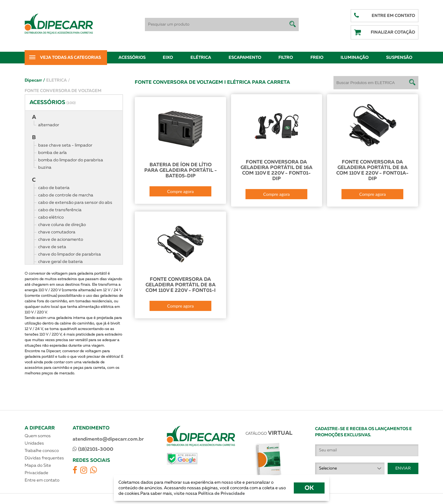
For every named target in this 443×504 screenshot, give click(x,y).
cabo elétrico (51, 217)
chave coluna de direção (62, 225)
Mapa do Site (38, 466)
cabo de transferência (60, 210)
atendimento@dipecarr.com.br (108, 439)
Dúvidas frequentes (44, 458)
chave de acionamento (61, 240)
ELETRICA (58, 80)
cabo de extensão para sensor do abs (75, 203)
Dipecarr (35, 80)
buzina (45, 167)
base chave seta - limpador (65, 145)
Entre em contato (42, 480)
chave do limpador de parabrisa (70, 254)
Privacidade (36, 473)
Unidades (34, 443)
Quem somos (38, 436)
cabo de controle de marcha (66, 195)
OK (309, 488)
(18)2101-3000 (93, 449)
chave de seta (52, 247)
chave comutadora (57, 232)
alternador (49, 125)
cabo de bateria (54, 188)
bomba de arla (52, 153)
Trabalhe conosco (42, 451)
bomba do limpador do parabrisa (71, 160)
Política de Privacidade (221, 494)
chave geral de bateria (60, 262)
